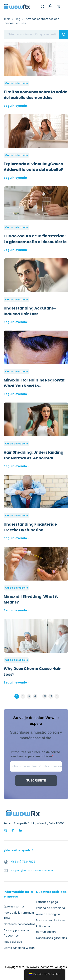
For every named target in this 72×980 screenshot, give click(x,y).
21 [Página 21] (45, 696)
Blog (18, 19)
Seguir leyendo (16, 106)
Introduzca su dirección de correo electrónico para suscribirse (35, 754)
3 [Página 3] (29, 696)
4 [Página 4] (35, 696)
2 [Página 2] (23, 696)
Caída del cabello (17, 83)
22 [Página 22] (51, 696)
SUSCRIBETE (36, 780)
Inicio (7, 19)
